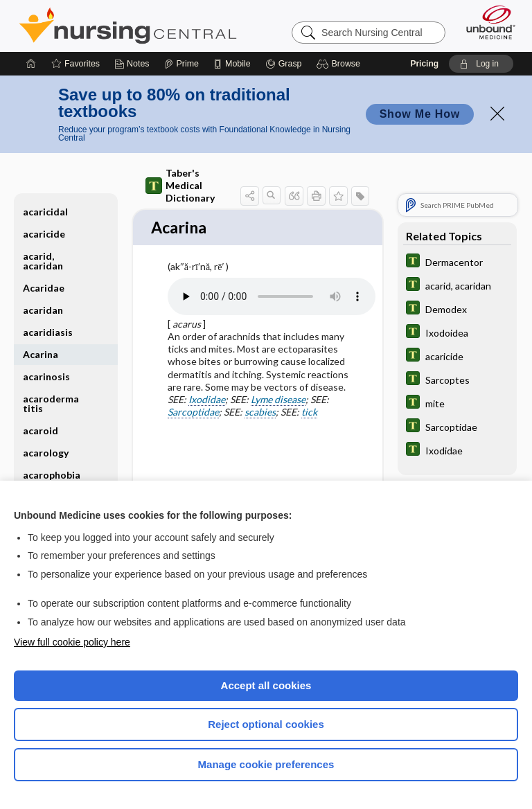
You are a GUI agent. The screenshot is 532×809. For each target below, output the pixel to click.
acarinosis (46, 376)
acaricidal (45, 212)
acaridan (43, 310)
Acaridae (44, 288)
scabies (260, 413)
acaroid (41, 430)
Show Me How (420, 114)
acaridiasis (48, 332)
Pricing (424, 64)
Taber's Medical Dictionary (180, 185)
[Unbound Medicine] (486, 22)
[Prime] (181, 64)
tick (309, 413)
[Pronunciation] (272, 298)
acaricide (44, 234)
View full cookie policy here (72, 642)
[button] (340, 64)
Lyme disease (278, 401)
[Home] (31, 64)
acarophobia (52, 475)
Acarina (41, 354)
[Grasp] (284, 64)
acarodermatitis (51, 403)
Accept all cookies (266, 685)
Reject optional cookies (266, 724)
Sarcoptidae (193, 413)
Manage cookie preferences (266, 764)
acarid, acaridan (43, 261)
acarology (46, 453)
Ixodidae (207, 401)
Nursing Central (128, 26)
